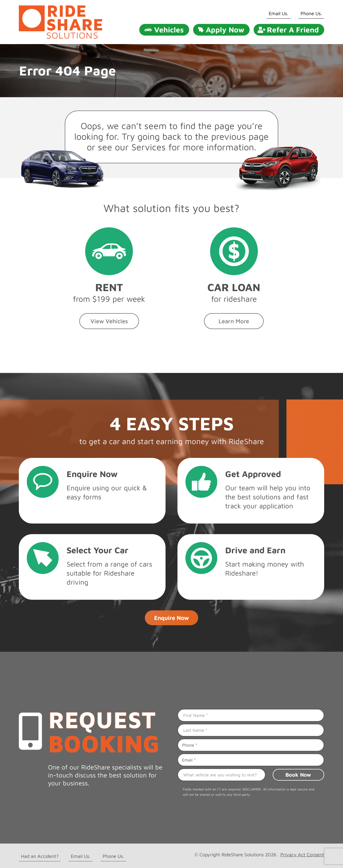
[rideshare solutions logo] (60, 8)
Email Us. (279, 13)
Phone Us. (311, 13)
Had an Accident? (40, 856)
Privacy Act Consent (302, 855)
